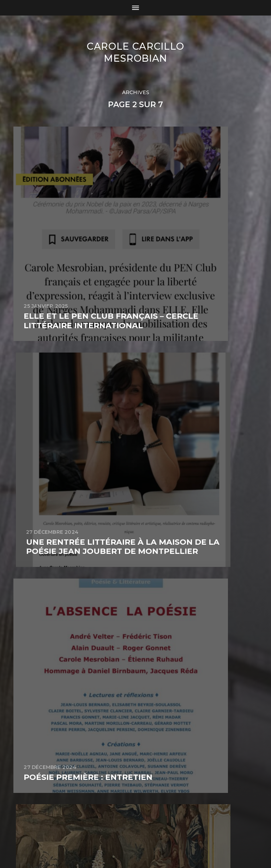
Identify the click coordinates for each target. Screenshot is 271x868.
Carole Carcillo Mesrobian (135, 52)
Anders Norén (151, 837)
